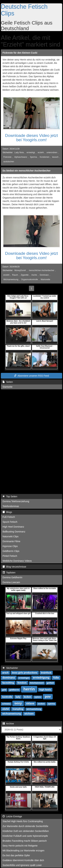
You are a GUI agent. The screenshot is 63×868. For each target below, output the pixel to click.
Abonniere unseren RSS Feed (32, 376)
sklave (30, 703)
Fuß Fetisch (9, 517)
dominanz (9, 678)
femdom (22, 683)
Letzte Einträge (12, 816)
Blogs (7, 512)
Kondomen (45, 157)
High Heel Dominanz (13, 527)
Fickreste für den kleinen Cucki (20, 53)
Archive (8, 724)
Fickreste (7, 157)
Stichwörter (10, 668)
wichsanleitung (34, 709)
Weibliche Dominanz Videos (17, 561)
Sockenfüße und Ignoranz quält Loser (22, 865)
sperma (51, 704)
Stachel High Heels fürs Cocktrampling (23, 821)
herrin (29, 689)
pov (48, 697)
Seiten (8, 382)
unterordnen (52, 153)
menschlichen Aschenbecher (41, 270)
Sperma (33, 157)
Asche (34, 275)
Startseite (7, 387)
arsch (5, 673)
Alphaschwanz (21, 157)
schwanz (6, 704)
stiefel (6, 709)
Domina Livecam (11, 582)
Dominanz (44, 275)
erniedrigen (24, 678)
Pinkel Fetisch (10, 556)
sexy (18, 703)
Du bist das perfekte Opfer (16, 855)
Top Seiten (10, 496)
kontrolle (7, 697)
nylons (38, 697)
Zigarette (25, 275)
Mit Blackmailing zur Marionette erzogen (23, 851)
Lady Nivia (19, 153)
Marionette (45, 279)
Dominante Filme (11, 541)
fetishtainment (37, 683)
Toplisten (9, 573)
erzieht (41, 153)
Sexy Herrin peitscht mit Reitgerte (20, 846)
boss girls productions (25, 673)
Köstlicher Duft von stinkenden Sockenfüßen (26, 831)
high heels (45, 690)
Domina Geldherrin (12, 577)
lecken (28, 697)
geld (4, 690)
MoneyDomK (20, 270)
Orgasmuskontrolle (30, 279)
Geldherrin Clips (11, 551)
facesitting (8, 683)
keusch (55, 157)
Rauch (15, 275)
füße (56, 678)
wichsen (29, 714)
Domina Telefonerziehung (16, 501)
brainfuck (46, 673)
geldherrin (14, 690)
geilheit (50, 683)
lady (18, 697)
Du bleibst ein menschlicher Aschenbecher (27, 171)
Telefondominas (11, 506)
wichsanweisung (12, 714)
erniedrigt (31, 153)
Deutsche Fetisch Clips (24, 10)
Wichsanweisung (11, 279)
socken (41, 704)
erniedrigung (41, 678)
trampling (18, 709)
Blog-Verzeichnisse (14, 567)
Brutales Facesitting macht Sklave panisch (25, 841)
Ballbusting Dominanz (14, 532)
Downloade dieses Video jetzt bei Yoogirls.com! (31, 138)
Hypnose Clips (10, 546)
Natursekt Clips (10, 536)
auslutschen (9, 162)
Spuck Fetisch (10, 522)
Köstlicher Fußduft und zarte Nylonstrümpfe (25, 836)
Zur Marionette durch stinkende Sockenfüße (25, 826)
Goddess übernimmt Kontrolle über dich (23, 860)
